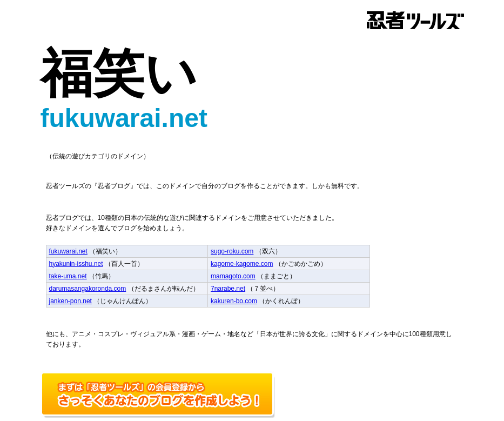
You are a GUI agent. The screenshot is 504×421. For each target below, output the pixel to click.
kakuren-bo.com (234, 301)
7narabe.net (228, 289)
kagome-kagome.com (242, 264)
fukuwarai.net (68, 251)
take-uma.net (68, 276)
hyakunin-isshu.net (76, 264)
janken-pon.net (70, 301)
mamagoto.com (233, 276)
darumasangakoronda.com (88, 289)
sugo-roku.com (232, 251)
